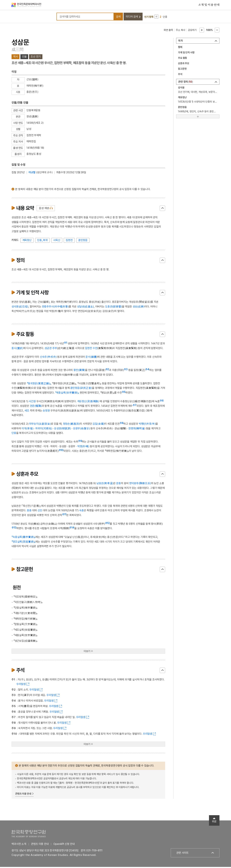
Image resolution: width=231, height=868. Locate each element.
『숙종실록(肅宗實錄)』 (23, 538)
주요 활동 (182, 59)
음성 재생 (44, 209)
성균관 (48, 349)
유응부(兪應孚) (81, 429)
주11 (64, 515)
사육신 (57, 241)
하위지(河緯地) (44, 429)
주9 (80, 442)
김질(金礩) (98, 425)
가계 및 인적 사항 (186, 54)
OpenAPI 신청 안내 (64, 845)
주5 (124, 393)
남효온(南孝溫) (105, 484)
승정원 (46, 411)
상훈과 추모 (184, 64)
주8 (122, 424)
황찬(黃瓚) (79, 371)
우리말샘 (21, 685)
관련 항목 (186, 83)
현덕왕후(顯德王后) (140, 484)
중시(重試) (17, 349)
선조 (40, 512)
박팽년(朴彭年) (147, 425)
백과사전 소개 (19, 845)
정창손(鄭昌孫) (71, 425)
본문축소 (217, 31)
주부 (55, 349)
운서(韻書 (91, 358)
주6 (162, 402)
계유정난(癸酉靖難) (88, 402)
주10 (61, 451)
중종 (29, 512)
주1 (66, 344)
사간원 (32, 402)
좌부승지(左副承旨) (40, 425)
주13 (14, 529)
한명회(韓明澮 (136, 429)
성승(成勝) (139, 307)
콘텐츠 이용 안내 (23, 795)
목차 (180, 42)
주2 (107, 370)
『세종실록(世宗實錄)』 (67, 394)
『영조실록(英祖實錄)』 (23, 543)
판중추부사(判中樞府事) (55, 307)
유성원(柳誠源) (63, 429)
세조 (27, 411)
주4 (147, 370)
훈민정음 (83, 241)
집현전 (69, 241)
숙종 (82, 512)
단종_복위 (42, 241)
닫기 (162, 209)
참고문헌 (182, 70)
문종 (119, 484)
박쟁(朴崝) (83, 447)
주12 (107, 524)
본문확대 (202, 31)
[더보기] (198, 117)
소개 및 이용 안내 (209, 5)
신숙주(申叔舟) (48, 358)
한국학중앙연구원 (29, 835)
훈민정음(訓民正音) (81, 389)
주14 (72, 529)
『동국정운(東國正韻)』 (39, 384)
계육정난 (27, 241)
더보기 (87, 652)
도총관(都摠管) (114, 307)
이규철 (32, 173)
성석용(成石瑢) (20, 307)
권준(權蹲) (36, 407)
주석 (180, 75)
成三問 (17, 50)
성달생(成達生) (85, 307)
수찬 (95, 349)
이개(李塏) (27, 429)
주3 (126, 370)
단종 (14, 434)
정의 (180, 48)
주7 (135, 406)
